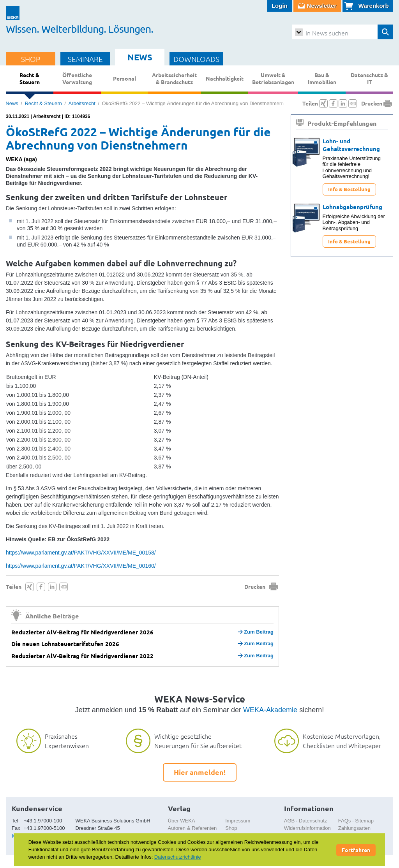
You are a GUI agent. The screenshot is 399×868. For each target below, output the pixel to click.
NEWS (140, 57)
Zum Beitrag (256, 632)
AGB (289, 821)
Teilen (14, 586)
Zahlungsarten (354, 828)
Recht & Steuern (43, 103)
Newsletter (322, 6)
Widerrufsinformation (307, 828)
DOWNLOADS (196, 59)
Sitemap (364, 821)
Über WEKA (182, 821)
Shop (231, 828)
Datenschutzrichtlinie (178, 857)
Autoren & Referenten (192, 828)
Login (280, 6)
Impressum (238, 821)
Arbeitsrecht (82, 103)
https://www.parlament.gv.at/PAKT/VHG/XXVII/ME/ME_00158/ (81, 553)
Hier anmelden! (200, 772)
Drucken (255, 586)
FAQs (345, 821)
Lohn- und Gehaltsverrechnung (351, 145)
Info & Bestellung (349, 189)
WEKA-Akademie (270, 710)
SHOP (31, 59)
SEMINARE (85, 59)
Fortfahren (356, 850)
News (12, 103)
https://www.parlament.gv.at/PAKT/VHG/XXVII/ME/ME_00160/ (81, 566)
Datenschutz (313, 821)
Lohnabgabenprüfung (352, 207)
